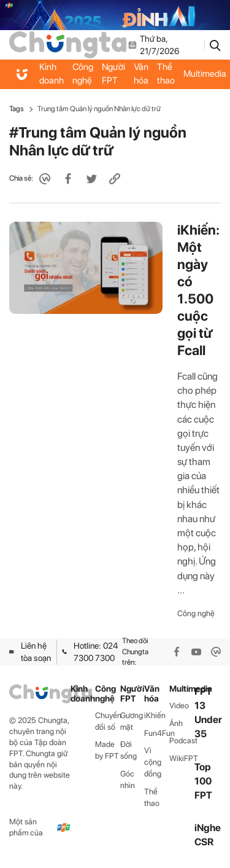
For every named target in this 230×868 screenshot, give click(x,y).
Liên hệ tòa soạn (30, 652)
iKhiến (155, 715)
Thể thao (166, 74)
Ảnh (176, 723)
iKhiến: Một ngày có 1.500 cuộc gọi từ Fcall (198, 290)
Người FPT (113, 74)
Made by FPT (107, 750)
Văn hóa (141, 74)
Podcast (182, 741)
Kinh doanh (52, 74)
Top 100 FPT (203, 781)
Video (179, 706)
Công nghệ (83, 74)
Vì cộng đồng (153, 762)
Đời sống (128, 750)
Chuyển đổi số (108, 721)
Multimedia (182, 689)
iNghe (208, 828)
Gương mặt (132, 721)
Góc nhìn (128, 780)
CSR (204, 842)
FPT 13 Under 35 (208, 713)
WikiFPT (182, 758)
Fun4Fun (157, 733)
